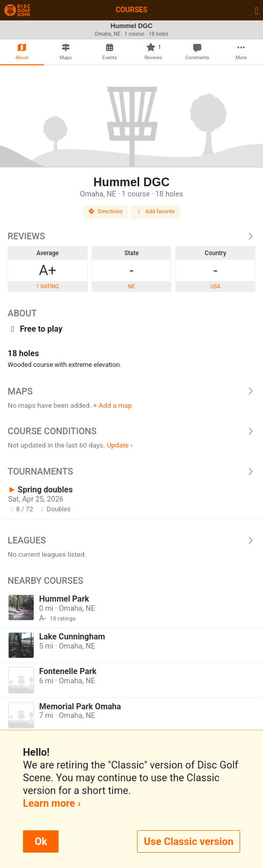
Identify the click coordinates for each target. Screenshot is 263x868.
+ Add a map (113, 405)
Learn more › (52, 803)
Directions (106, 212)
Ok (41, 841)
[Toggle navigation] (257, 10)
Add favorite (155, 212)
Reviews (131, 236)
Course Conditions (131, 431)
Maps (131, 391)
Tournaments (131, 472)
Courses (131, 10)
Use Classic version (189, 841)
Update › (120, 445)
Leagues (131, 540)
